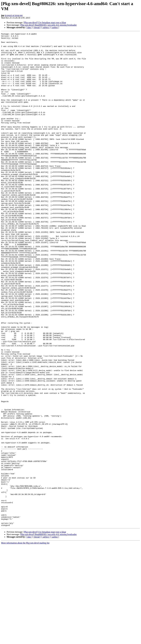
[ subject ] (46, 27)
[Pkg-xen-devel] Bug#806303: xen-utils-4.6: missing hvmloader (48, 25)
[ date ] (29, 27)
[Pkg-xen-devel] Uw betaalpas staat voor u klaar (45, 23)
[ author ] (55, 27)
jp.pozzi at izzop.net (14, 15)
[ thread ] (37, 27)
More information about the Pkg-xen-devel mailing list (25, 642)
